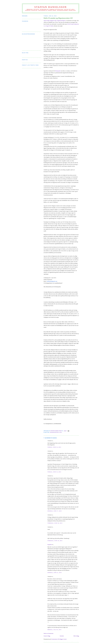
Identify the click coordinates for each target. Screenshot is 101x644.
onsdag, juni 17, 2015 (55, 511)
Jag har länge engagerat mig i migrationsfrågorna (55, 21)
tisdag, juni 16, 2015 (54, 447)
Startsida (62, 636)
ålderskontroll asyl (56, 432)
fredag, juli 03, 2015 (54, 630)
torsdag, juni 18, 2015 (55, 523)
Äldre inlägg (76, 636)
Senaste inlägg (47, 636)
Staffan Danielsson (51, 7)
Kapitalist (50, 545)
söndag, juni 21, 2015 (55, 573)
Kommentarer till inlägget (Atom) (59, 639)
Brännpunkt (58, 71)
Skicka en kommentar (48, 633)
